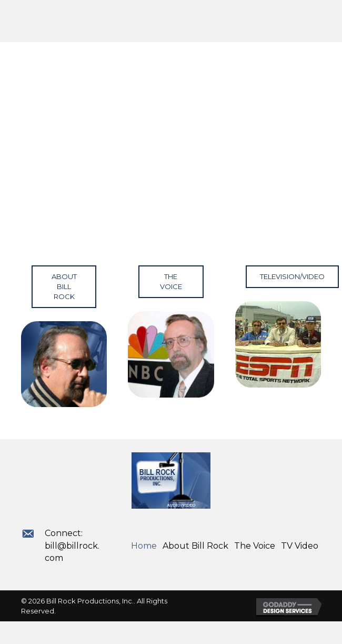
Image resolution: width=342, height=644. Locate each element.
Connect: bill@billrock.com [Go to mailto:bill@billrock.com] (72, 545)
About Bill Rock (195, 546)
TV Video (300, 546)
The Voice (255, 546)
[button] (64, 287)
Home (144, 546)
